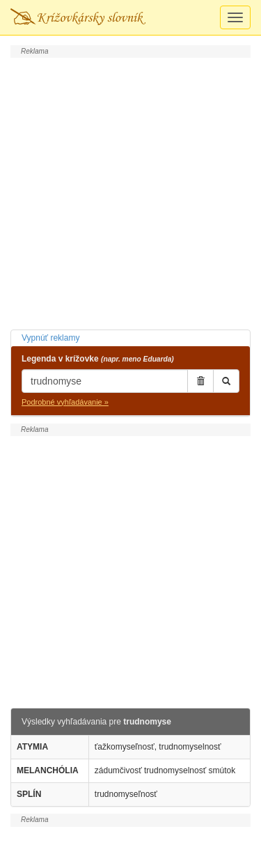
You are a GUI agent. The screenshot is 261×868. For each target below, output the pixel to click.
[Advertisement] (130, 192)
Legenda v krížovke (98, 359)
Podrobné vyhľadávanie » (65, 402)
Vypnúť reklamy (50, 338)
